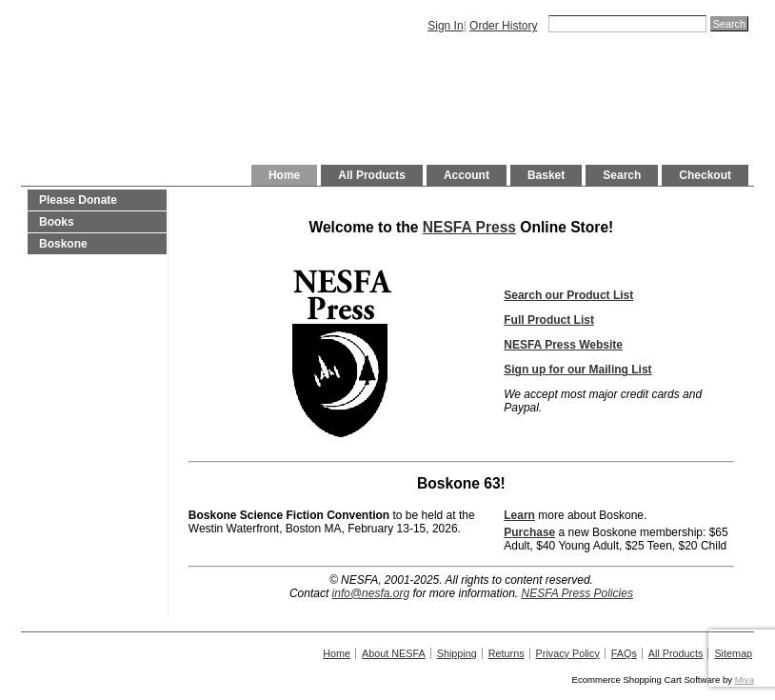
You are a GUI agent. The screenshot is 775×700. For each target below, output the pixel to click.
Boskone (63, 244)
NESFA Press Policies (577, 593)
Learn (519, 515)
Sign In (445, 26)
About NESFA (394, 653)
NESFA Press (469, 227)
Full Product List (549, 320)
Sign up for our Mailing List (577, 370)
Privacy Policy (568, 653)
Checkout (705, 175)
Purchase (529, 532)
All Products (372, 175)
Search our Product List (568, 295)
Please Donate (78, 200)
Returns (507, 653)
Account (467, 175)
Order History (503, 26)
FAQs (624, 653)
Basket (546, 175)
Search (622, 175)
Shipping (457, 653)
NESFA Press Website (563, 345)
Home (284, 175)
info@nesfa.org (371, 593)
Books (57, 222)
